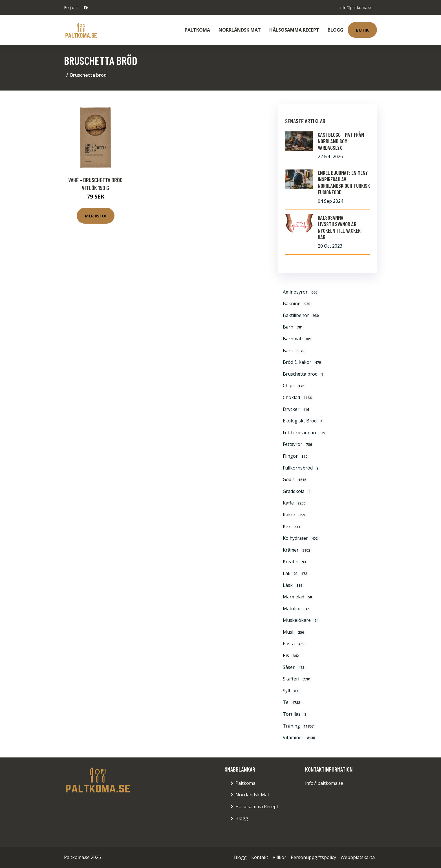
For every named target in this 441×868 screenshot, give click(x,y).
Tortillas (295, 714)
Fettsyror (298, 444)
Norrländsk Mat (240, 30)
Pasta (294, 644)
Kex (292, 526)
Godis (295, 479)
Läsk (293, 585)
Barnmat (298, 339)
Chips (294, 385)
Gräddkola (297, 491)
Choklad (298, 397)
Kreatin (295, 561)
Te (292, 702)
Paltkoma (197, 30)
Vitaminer (300, 737)
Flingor (296, 456)
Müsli (294, 632)
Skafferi (297, 679)
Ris (291, 655)
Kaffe (295, 503)
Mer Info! (96, 216)
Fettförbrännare (305, 433)
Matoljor (296, 609)
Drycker (297, 409)
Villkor (279, 857)
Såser (294, 667)
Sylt (291, 691)
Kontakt (260, 857)
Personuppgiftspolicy (313, 857)
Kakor (295, 515)
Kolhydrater (301, 538)
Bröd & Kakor (303, 362)
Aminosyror (301, 292)
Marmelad (298, 597)
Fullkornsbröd (301, 468)
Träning (299, 726)
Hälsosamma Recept (294, 30)
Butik (362, 30)
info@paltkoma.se (356, 7)
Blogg (336, 30)
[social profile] (86, 8)
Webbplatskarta (358, 857)
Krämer (297, 550)
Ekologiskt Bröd (303, 421)
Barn (294, 327)
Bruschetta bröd (304, 374)
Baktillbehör (301, 315)
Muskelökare (301, 620)
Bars (294, 351)
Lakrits (296, 573)
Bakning (297, 303)
